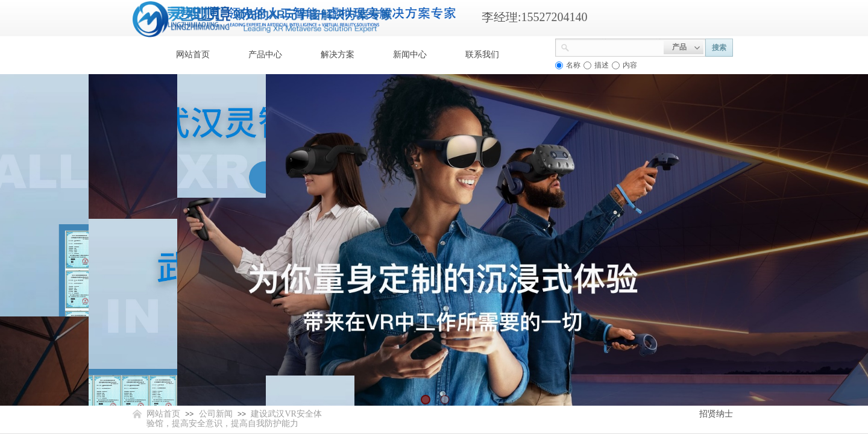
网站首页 (193, 55)
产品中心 (265, 55)
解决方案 (338, 55)
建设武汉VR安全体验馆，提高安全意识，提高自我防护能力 (234, 419)
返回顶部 (815, 362)
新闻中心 (410, 55)
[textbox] (617, 46)
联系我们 (482, 55)
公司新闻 (216, 414)
